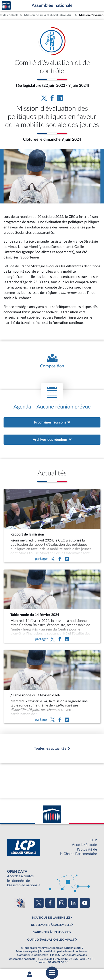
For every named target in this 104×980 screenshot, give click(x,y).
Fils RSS (55, 955)
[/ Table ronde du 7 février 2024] (52, 687)
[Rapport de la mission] (52, 526)
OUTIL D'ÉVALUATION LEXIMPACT (51, 940)
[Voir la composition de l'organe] (52, 361)
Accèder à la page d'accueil (6, 6)
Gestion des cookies (74, 955)
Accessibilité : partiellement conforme (63, 951)
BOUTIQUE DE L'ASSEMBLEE (51, 918)
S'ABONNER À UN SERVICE (51, 932)
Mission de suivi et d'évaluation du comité (49, 15)
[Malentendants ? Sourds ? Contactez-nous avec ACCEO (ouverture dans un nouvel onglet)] (20, 903)
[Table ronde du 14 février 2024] (52, 606)
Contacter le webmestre (33, 955)
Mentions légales (27, 951)
